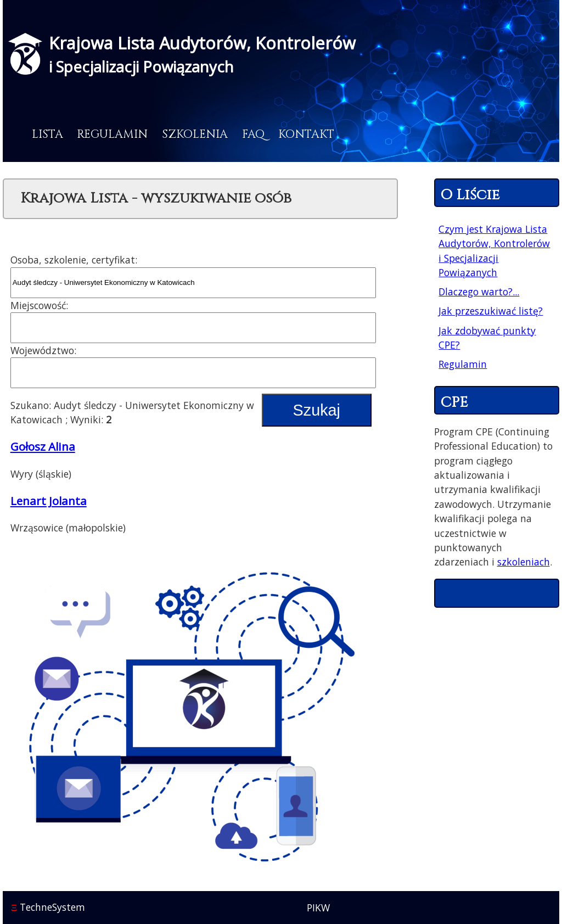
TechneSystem (48, 907)
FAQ (253, 135)
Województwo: (43, 350)
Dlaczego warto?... (479, 292)
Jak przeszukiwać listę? (491, 311)
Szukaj (317, 410)
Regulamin (112, 135)
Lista (47, 135)
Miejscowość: (39, 305)
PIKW (318, 908)
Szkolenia (195, 135)
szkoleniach (524, 562)
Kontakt (306, 135)
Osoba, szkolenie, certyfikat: (74, 260)
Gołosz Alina (43, 446)
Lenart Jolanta (49, 501)
